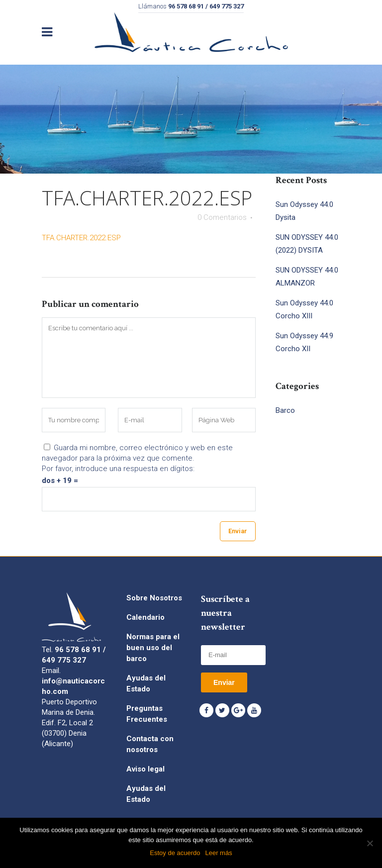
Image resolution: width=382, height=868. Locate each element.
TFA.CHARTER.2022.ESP (81, 238)
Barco (285, 410)
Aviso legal (145, 769)
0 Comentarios (222, 217)
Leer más (218, 853)
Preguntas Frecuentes (147, 714)
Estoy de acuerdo (175, 853)
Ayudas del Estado (146, 683)
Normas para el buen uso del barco (153, 648)
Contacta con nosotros (150, 744)
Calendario (145, 617)
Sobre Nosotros (154, 598)
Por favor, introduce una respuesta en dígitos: (118, 469)
